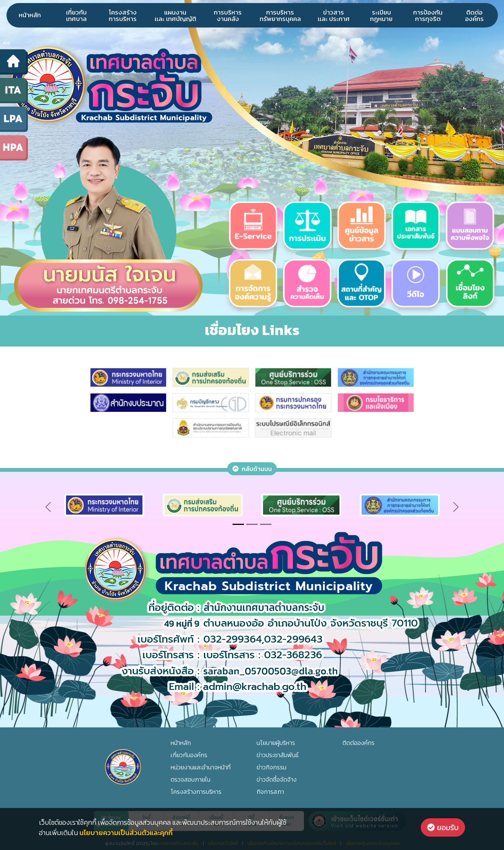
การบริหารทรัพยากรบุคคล (280, 15)
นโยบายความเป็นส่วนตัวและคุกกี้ (126, 833)
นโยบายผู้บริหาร (276, 743)
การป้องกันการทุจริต (428, 15)
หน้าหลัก (30, 15)
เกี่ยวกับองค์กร (189, 755)
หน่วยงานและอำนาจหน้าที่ (201, 767)
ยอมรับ (443, 827)
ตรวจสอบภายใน (191, 779)
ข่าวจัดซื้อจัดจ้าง (277, 779)
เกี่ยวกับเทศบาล (76, 15)
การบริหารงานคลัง (228, 15)
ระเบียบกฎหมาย (381, 15)
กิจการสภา (270, 792)
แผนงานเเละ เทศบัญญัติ (175, 15)
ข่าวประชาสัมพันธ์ (278, 755)
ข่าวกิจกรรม (271, 767)
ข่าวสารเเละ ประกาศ (334, 15)
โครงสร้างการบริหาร (123, 15)
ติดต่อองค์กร (474, 15)
